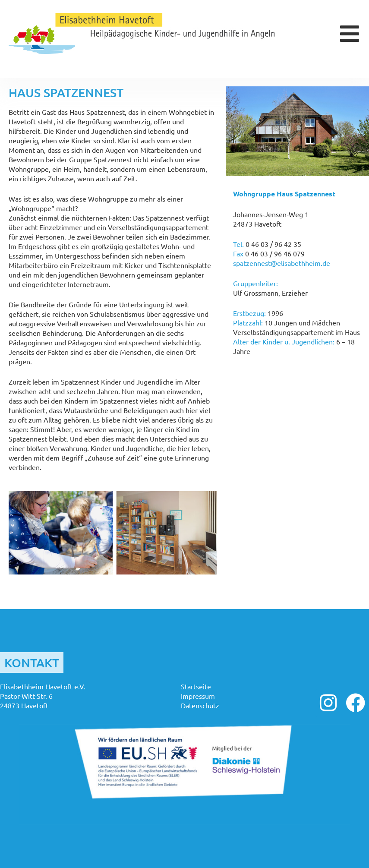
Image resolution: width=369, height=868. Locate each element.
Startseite (196, 686)
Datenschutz (200, 705)
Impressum (198, 696)
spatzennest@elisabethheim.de (282, 263)
